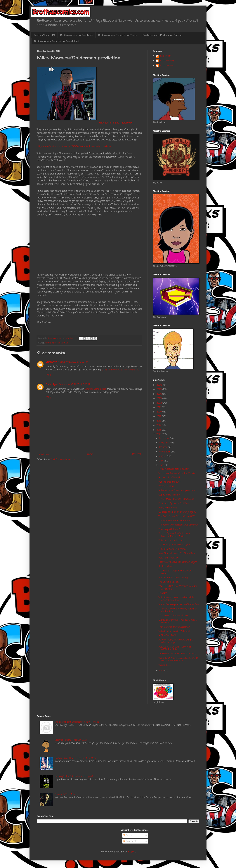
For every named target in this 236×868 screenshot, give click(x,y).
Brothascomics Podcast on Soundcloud (57, 41)
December (165, 438)
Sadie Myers (52, 384)
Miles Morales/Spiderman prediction (177, 491)
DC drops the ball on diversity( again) (177, 512)
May (162, 671)
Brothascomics (167, 61)
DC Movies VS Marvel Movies (173, 616)
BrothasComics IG (44, 35)
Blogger (132, 852)
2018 (159, 421)
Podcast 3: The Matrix (66, 794)
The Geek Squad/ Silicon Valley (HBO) (177, 516)
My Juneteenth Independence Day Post (178, 525)
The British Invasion (169, 582)
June (162, 465)
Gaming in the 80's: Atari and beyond (74, 776)
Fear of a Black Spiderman (172, 549)
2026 (160, 385)
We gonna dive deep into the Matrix (177, 473)
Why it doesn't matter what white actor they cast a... (176, 599)
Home (90, 454)
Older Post (136, 454)
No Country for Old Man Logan (174, 545)
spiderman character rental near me (120, 370)
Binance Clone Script (95, 389)
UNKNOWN (52, 362)
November (165, 443)
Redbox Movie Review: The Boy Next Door (75, 758)
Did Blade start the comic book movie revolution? (178, 621)
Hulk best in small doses (171, 541)
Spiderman (63, 343)
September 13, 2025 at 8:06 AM (75, 384)
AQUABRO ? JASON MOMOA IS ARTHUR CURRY (175, 648)
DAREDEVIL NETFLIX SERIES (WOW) (177, 654)
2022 (159, 403)
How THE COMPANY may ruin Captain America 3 (178, 588)
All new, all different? (169, 478)
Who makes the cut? (169, 482)
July (162, 461)
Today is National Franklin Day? (71, 740)
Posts (127, 835)
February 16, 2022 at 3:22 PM (73, 362)
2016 (159, 430)
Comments (130, 841)
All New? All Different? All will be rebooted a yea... (176, 641)
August (163, 456)
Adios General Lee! (168, 508)
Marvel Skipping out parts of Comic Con (179, 604)
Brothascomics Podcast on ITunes (118, 35)
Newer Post (44, 454)
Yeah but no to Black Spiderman (116, 123)
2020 (159, 412)
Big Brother (165, 56)
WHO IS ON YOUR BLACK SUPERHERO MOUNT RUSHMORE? (178, 659)
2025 (159, 389)
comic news (51, 343)
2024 (159, 394)
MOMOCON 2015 (167, 636)
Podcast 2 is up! (166, 486)
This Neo (163, 593)
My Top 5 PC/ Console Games (173, 578)
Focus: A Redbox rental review (174, 469)
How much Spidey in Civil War (174, 504)
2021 (159, 407)
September (165, 452)
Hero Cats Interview (169, 558)
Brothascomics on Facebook (77, 35)
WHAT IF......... (165, 665)
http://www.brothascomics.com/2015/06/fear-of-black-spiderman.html (74, 147)
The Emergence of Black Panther (175, 521)
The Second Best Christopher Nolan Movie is (77, 722)
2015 (159, 434)
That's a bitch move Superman (174, 627)
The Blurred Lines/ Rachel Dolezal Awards (175, 572)
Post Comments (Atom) (63, 460)
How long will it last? (169, 529)
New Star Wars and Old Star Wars (177, 553)
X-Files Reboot (166, 566)
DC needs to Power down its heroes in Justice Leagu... (178, 610)
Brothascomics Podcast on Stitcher (163, 35)
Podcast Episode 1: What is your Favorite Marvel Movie (175, 535)
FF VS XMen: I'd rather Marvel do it (176, 499)
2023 (159, 398)
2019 (159, 417)
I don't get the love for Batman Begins (178, 562)
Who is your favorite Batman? (174, 631)
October (163, 447)
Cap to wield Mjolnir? (169, 495)
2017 (159, 425)
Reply (48, 374)
